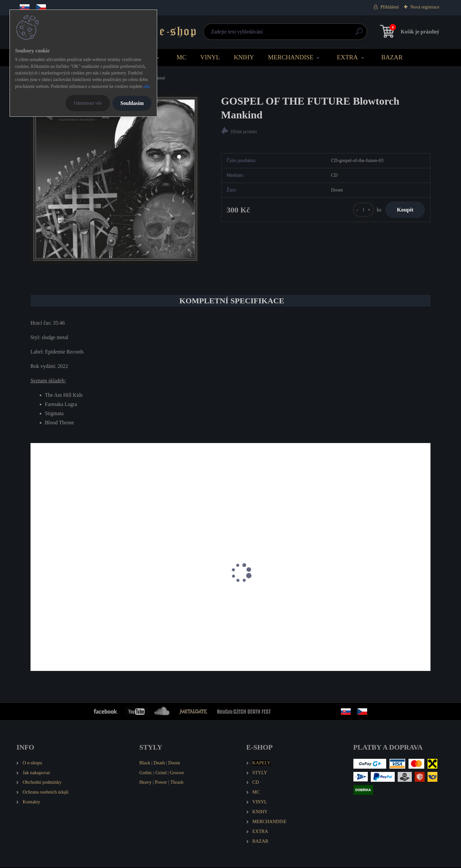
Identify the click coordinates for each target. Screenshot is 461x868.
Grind (161, 773)
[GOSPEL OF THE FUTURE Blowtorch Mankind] (115, 179)
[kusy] (360, 211)
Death (159, 763)
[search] (310, 34)
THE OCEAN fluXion (58, 612)
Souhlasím (132, 103)
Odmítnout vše (88, 103)
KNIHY (244, 57)
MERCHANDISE (291, 57)
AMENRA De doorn (360, 612)
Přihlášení (389, 7)
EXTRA (347, 57)
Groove (177, 773)
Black (145, 763)
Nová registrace (425, 7)
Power (161, 783)
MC (181, 57)
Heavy (145, 783)
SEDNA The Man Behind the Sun (170, 612)
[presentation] (35, 582)
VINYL (210, 57)
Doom (174, 763)
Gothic (146, 773)
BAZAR (392, 57)
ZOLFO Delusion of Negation (268, 612)
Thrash (177, 783)
